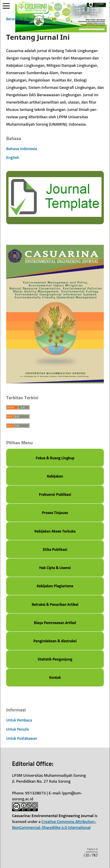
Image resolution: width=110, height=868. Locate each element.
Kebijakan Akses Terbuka (55, 532)
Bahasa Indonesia (22, 149)
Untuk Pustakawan (22, 739)
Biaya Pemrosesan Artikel (55, 623)
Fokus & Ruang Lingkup (55, 458)
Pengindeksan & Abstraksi (55, 641)
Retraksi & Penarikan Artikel (55, 605)
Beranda (13, 19)
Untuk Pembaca (19, 720)
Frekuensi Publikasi (55, 495)
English (13, 158)
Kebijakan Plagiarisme (55, 586)
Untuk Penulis (18, 730)
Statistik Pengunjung (55, 660)
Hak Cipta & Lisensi (55, 568)
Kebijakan (55, 477)
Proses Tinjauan (55, 513)
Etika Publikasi (55, 550)
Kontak (55, 678)
